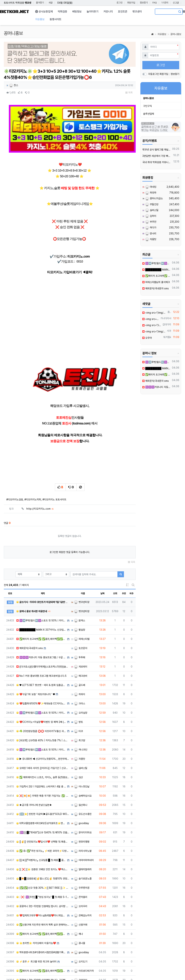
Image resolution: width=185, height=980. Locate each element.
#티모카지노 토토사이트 (54, 460)
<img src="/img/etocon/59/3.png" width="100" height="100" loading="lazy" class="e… (152, 325)
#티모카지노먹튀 (33, 460)
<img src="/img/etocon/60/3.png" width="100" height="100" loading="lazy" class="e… (151, 319)
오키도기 (81, 922)
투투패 (79, 618)
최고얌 (79, 701)
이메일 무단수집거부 (54, 971)
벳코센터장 (82, 563)
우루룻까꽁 (82, 848)
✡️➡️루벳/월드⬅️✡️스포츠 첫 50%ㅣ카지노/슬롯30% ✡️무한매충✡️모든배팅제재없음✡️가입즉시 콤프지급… (41, 581)
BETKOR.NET (15, 12)
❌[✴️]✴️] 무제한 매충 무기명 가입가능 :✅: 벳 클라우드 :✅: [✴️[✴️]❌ (43, 756)
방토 (78, 683)
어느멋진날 (82, 747)
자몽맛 (79, 719)
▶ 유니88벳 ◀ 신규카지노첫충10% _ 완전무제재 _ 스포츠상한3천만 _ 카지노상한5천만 (43, 719)
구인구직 (147, 106)
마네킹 (151, 187)
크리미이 (81, 941)
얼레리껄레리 (83, 830)
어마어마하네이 (84, 821)
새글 (51, 3)
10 (95, 952)
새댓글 (146, 304)
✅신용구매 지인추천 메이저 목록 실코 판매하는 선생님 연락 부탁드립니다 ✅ (43, 885)
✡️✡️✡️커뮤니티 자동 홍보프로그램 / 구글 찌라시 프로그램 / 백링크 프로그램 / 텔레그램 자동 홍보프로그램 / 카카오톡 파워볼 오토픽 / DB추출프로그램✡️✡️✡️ (157, 387)
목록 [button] (129, 93)
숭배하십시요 (83, 756)
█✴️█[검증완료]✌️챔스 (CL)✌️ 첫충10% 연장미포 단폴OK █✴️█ (43, 839)
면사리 (151, 233)
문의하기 (160, 971)
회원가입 (131, 3)
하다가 (151, 228)
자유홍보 (162, 34)
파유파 (151, 193)
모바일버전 (176, 971)
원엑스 (79, 581)
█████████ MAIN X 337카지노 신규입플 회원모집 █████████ (41, 590)
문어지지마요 (83, 793)
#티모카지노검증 (15, 460)
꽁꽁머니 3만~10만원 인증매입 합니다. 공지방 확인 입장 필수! (43, 867)
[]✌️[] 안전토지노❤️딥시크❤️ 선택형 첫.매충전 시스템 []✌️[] (43, 802)
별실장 (79, 590)
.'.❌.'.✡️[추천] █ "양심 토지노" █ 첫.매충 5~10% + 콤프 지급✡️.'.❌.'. (43, 858)
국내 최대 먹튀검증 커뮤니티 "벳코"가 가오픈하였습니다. (157, 162)
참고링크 (117, 971)
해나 (78, 894)
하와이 (79, 655)
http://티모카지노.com (40, 469)
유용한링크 (101, 971)
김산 (78, 738)
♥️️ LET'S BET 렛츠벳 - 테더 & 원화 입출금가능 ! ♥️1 (41, 646)
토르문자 (81, 609)
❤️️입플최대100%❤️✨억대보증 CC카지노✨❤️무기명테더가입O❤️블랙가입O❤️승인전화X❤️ (41, 664)
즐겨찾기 (40, 3)
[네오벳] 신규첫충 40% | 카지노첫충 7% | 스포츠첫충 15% (43, 701)
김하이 (151, 216)
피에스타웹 (82, 600)
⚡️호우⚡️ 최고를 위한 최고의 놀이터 (36, 922)
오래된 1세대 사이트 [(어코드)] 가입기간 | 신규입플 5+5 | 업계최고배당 (43, 729)
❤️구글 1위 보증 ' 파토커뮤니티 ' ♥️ (36, 655)
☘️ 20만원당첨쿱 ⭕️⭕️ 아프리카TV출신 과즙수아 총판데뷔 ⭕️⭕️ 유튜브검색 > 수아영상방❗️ (41, 692)
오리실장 (81, 673)
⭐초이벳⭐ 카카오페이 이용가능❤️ (36, 904)
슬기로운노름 (83, 839)
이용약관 (131, 971)
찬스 (14, 85)
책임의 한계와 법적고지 (82, 971)
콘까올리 (81, 858)
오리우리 (81, 867)
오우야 (147, 338)
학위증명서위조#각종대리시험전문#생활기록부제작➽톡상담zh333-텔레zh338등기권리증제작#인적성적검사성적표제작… (41, 913)
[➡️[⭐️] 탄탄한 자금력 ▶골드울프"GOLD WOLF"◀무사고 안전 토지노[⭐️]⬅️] (43, 775)
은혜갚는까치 (83, 876)
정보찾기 (144, 3)
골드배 (79, 646)
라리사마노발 (83, 811)
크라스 (79, 664)
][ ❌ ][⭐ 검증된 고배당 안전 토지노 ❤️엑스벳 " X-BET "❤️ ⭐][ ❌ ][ (43, 830)
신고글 (176, 3)
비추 (132, 554)
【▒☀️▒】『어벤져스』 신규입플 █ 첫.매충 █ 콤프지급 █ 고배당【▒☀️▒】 (41, 821)
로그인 (120, 3)
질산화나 (81, 765)
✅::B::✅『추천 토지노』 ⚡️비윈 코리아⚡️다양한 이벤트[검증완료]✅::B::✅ (43, 811)
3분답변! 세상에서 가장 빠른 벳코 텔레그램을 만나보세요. (157, 156)
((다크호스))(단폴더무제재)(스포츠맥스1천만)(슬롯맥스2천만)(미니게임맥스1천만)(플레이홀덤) (43, 627)
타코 (78, 692)
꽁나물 (79, 904)
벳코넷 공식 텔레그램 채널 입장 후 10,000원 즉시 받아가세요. (157, 150)
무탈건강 (152, 204)
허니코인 (81, 710)
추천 (124, 554)
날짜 (102, 554)
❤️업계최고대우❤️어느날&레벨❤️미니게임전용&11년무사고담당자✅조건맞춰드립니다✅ (41, 876)
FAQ (155, 3)
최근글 (146, 254)
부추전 (151, 222)
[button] (14, 55)
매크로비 (81, 636)
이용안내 (146, 971)
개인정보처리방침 (30, 971)
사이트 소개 (10, 971)
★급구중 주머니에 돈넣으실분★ (34, 765)
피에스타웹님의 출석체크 (156, 282)
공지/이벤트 (150, 141)
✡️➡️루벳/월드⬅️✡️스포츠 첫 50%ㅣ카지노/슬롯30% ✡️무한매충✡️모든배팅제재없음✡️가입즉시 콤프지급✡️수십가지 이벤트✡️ (157, 263)
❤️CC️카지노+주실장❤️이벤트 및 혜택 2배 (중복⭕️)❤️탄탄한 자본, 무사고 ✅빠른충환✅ (41, 683)
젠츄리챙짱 (82, 802)
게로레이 (81, 627)
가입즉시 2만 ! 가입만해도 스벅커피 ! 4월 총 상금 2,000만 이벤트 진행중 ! (41, 747)
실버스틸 (81, 729)
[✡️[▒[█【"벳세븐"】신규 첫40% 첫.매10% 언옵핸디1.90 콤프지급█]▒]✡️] (43, 793)
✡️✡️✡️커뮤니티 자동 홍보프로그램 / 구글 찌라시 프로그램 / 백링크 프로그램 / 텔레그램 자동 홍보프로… (41, 618)
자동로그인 (154, 74)
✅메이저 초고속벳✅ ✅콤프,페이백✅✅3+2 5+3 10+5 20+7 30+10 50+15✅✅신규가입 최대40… (41, 600)
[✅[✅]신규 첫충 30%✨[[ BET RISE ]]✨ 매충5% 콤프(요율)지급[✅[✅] (43, 848)
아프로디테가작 (84, 931)
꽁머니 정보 (149, 353)
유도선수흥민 (83, 775)
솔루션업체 (149, 114)
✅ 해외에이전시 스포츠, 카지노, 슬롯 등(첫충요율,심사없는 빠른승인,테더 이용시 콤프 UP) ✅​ (43, 738)
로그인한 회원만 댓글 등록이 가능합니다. (70, 513)
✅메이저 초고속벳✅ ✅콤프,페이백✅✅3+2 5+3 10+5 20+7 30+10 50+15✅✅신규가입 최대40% (157, 276)
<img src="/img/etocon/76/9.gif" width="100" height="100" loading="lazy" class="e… (154, 313)
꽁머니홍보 (176, 34)
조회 (115, 554)
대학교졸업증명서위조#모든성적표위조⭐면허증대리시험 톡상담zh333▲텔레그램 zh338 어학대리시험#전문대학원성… (41, 784)
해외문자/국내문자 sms (30, 609)
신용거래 (81, 885)
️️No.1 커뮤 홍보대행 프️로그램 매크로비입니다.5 (41, 636)
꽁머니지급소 (154, 198)
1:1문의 (165, 3)
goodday (81, 784)
